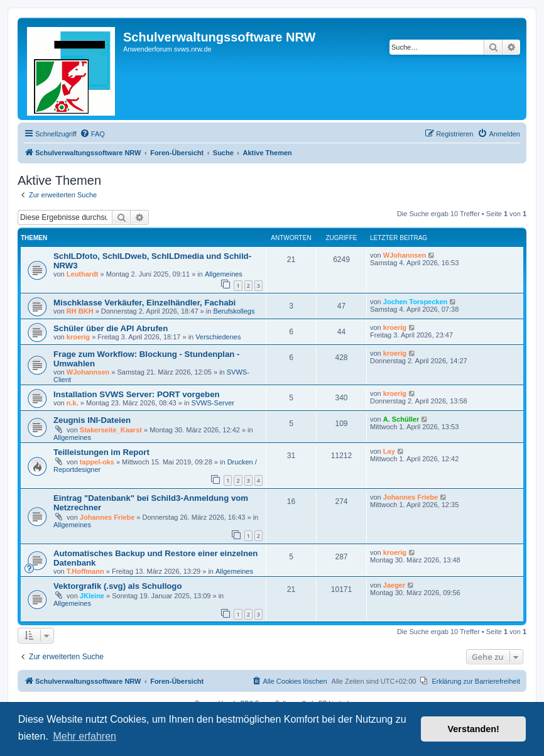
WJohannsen (405, 255)
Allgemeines (224, 274)
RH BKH (80, 311)
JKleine (92, 596)
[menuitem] (92, 134)
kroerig (78, 337)
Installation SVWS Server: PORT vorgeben (137, 394)
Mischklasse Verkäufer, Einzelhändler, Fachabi (144, 303)
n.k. (73, 403)
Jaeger (394, 585)
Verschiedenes (218, 337)
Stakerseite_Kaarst (111, 430)
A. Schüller (401, 419)
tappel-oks (97, 462)
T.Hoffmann (85, 571)
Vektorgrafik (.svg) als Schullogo (117, 586)
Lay (389, 451)
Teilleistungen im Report (101, 452)
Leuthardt (83, 274)
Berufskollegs (234, 311)
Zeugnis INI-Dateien (92, 420)
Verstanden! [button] (474, 729)
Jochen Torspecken (416, 302)
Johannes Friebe (107, 517)
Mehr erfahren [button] (84, 736)
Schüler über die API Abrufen (111, 328)
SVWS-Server (213, 403)
